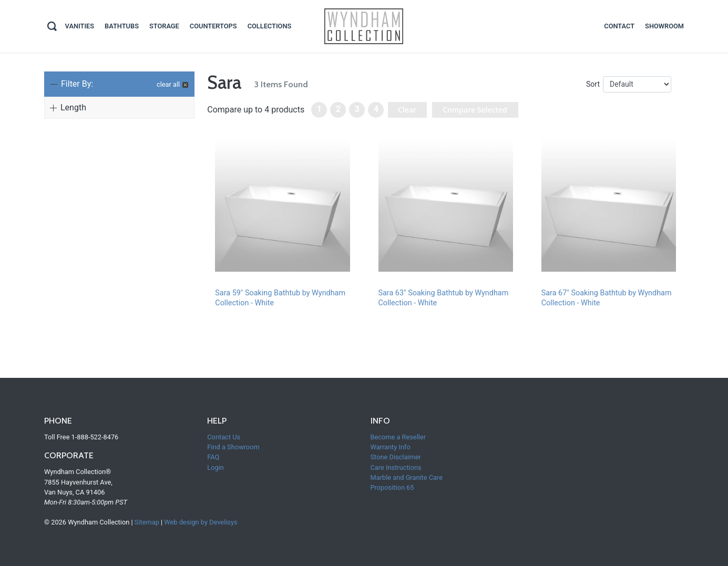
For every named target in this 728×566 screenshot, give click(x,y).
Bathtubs (122, 26)
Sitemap (147, 522)
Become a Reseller (398, 437)
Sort (593, 84)
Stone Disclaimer (396, 457)
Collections (270, 26)
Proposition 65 (392, 487)
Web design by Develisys (201, 522)
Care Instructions (396, 467)
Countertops (213, 26)
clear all (168, 84)
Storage (164, 26)
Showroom (664, 26)
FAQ (213, 457)
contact (619, 26)
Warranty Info (391, 447)
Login (216, 467)
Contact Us (224, 437)
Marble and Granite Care (407, 477)
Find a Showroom (233, 447)
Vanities (80, 26)
